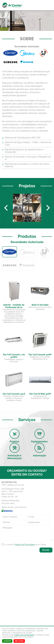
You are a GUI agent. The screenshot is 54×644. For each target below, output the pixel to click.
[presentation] (17, 551)
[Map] (27, 590)
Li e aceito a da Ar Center (24, 544)
